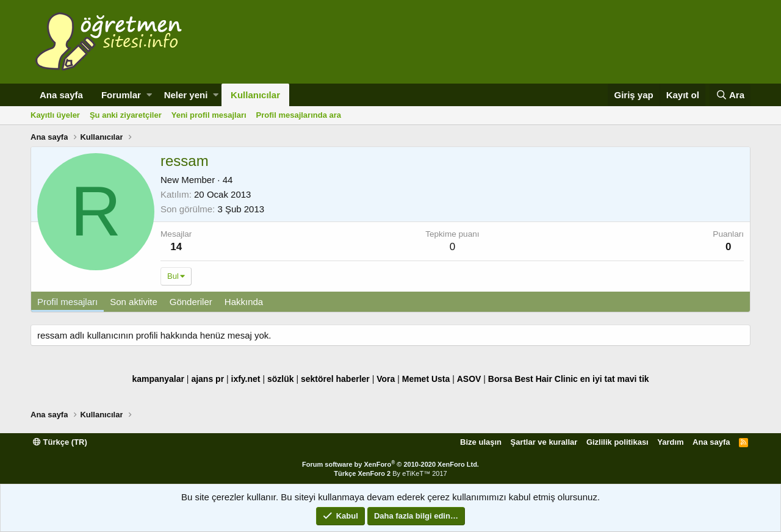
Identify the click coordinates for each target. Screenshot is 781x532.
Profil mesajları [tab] (67, 302)
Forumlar (121, 95)
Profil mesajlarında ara (299, 115)
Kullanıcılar (255, 95)
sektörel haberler (335, 379)
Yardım (670, 442)
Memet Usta (426, 379)
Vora (386, 379)
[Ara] (730, 95)
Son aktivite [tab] (134, 302)
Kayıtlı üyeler (55, 115)
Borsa (500, 379)
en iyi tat (598, 379)
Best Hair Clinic (546, 379)
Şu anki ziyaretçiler (126, 115)
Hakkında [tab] (244, 302)
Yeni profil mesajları (209, 115)
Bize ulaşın (481, 442)
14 (176, 247)
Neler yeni (186, 95)
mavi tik (633, 379)
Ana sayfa (61, 95)
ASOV (469, 379)
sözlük (281, 379)
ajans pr (207, 379)
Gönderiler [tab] (191, 302)
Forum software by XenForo (390, 464)
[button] (149, 95)
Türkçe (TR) (60, 442)
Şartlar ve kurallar (544, 442)
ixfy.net (246, 379)
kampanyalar (158, 379)
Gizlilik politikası (617, 442)
